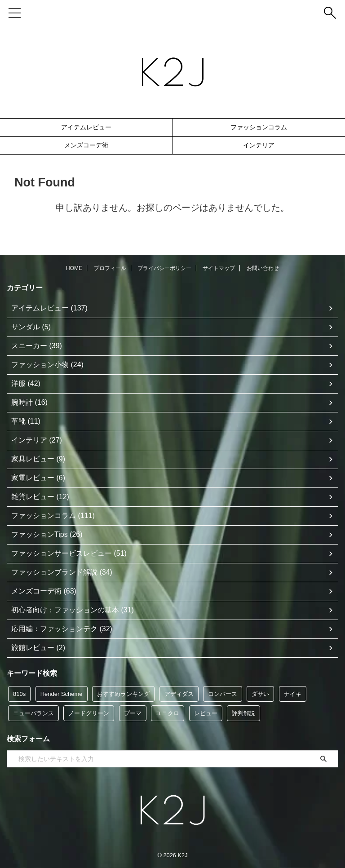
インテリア (259, 145)
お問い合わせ (263, 268)
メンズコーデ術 (86, 145)
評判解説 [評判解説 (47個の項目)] (243, 713)
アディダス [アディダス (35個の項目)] (179, 694)
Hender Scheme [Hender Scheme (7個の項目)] (62, 694)
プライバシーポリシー (164, 268)
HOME (74, 268)
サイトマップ (219, 268)
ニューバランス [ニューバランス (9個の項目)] (33, 713)
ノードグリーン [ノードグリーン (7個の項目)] (89, 713)
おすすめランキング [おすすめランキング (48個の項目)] (123, 694)
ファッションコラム (259, 127)
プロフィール (110, 268)
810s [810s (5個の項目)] (19, 694)
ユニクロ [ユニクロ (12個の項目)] (168, 713)
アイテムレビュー (86, 127)
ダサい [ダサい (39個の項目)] (260, 694)
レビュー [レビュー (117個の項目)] (206, 713)
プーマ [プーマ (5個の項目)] (133, 713)
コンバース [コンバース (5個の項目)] (223, 694)
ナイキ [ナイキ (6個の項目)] (293, 694)
